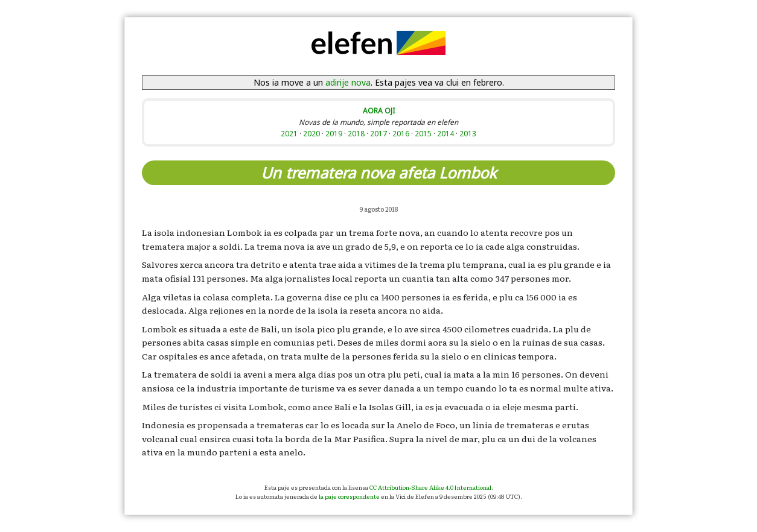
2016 (401, 133)
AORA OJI (379, 110)
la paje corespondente (349, 496)
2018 (356, 133)
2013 (468, 133)
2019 (334, 133)
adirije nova (348, 82)
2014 (446, 133)
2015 (423, 133)
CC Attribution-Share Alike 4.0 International (430, 487)
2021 (289, 133)
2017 (378, 133)
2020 (311, 133)
